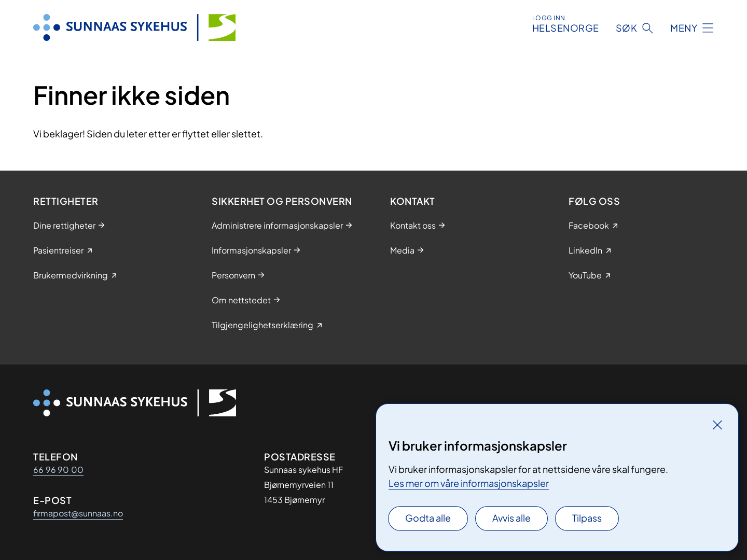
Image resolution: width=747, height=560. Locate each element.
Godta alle (428, 518)
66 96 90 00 (58, 470)
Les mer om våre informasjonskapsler (469, 483)
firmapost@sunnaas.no (78, 513)
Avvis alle (511, 518)
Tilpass (587, 518)
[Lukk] (717, 425)
